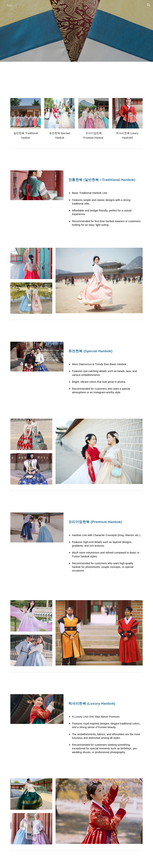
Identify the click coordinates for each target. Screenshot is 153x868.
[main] (26, 135)
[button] (149, 5)
